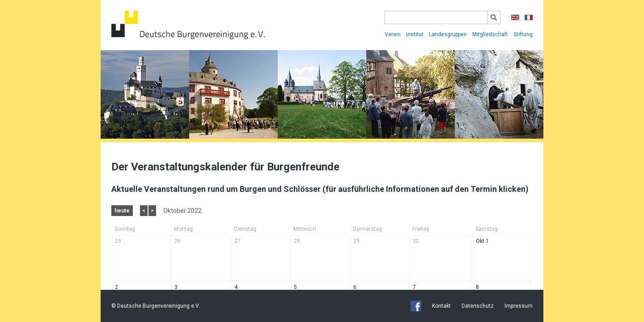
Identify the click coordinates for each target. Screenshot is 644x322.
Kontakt (441, 306)
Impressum (519, 306)
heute (122, 211)
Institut (415, 34)
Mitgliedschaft (490, 34)
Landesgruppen (448, 34)
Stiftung (523, 34)
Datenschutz (478, 306)
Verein (393, 34)
